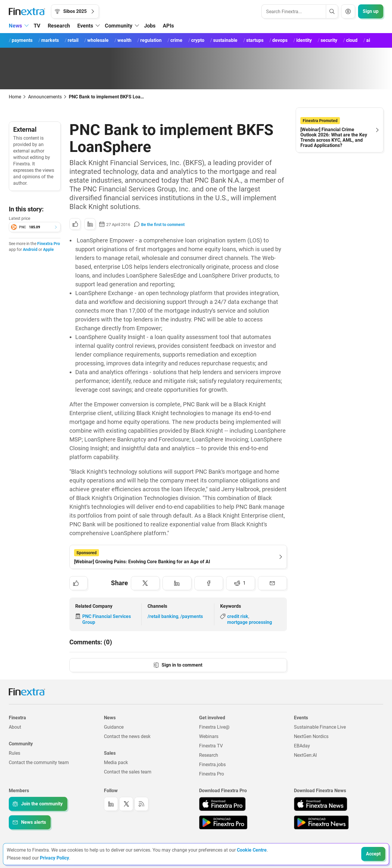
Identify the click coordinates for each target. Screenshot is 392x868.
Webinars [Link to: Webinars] (209, 736)
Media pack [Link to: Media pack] (116, 762)
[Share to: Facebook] (209, 583)
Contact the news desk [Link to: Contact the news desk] (127, 736)
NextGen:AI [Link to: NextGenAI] (305, 755)
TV (37, 26)
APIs (168, 26)
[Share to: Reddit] (240, 583)
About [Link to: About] (15, 727)
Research (59, 26)
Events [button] (85, 26)
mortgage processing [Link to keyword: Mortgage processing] (250, 622)
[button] (35, 227)
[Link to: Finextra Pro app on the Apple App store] (222, 804)
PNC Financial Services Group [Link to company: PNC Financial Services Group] (107, 619)
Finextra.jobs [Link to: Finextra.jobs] (212, 765)
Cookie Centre (252, 850)
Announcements (45, 97)
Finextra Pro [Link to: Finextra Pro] (212, 774)
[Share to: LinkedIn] (90, 224)
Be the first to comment (163, 225)
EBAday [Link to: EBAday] (302, 746)
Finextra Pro (49, 244)
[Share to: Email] (272, 583)
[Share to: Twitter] (145, 583)
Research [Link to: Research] (209, 755)
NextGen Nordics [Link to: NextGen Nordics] (311, 736)
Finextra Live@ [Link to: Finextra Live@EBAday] (214, 727)
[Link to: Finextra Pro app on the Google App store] (223, 822)
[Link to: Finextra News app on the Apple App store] (321, 804)
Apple (48, 249)
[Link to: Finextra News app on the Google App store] (321, 822)
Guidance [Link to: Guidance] (114, 727)
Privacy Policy (54, 858)
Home (15, 97)
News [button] (15, 26)
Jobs (150, 26)
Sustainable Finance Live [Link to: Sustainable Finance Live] (320, 727)
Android (30, 249)
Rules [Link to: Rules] (14, 753)
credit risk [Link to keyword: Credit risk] (238, 616)
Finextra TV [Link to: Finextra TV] (211, 746)
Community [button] (119, 26)
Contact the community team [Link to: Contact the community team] (39, 762)
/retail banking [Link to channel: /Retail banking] (163, 616)
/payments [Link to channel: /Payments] (192, 616)
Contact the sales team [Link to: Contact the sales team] (128, 772)
